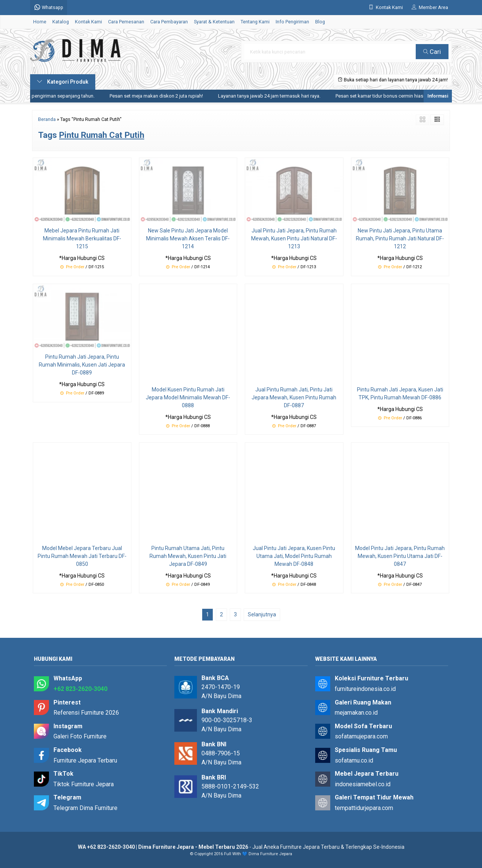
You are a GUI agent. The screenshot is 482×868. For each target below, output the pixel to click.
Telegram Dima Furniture (85, 808)
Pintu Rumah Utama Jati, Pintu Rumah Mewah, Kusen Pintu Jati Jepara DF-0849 (188, 556)
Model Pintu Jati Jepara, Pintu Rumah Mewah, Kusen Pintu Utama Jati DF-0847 (400, 556)
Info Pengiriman (292, 22)
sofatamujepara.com (361, 736)
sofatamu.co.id (354, 760)
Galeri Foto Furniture (80, 736)
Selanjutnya (262, 614)
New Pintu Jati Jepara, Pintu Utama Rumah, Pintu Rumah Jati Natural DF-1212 (400, 238)
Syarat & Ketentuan (214, 22)
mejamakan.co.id (356, 713)
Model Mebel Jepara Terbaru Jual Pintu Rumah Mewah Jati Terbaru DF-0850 (82, 556)
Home (40, 22)
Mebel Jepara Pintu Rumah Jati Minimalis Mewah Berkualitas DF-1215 (82, 238)
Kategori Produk (63, 82)
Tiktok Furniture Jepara (84, 784)
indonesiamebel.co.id (363, 784)
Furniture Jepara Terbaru (85, 760)
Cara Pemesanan (126, 22)
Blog (320, 22)
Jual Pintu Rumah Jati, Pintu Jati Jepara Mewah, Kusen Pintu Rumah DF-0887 (294, 397)
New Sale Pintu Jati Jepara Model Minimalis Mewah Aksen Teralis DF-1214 (188, 238)
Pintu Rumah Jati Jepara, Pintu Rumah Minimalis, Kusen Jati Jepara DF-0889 (82, 365)
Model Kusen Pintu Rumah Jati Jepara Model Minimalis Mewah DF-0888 (188, 397)
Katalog (61, 22)
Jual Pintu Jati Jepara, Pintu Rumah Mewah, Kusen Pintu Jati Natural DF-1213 (294, 238)
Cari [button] (432, 52)
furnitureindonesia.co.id (365, 689)
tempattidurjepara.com (364, 808)
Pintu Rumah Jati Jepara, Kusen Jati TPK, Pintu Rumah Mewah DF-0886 (400, 394)
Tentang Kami (255, 22)
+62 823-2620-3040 (80, 689)
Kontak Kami (88, 22)
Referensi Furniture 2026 (86, 713)
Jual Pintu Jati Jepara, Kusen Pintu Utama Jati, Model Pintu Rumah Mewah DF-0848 (294, 556)
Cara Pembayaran (169, 22)
